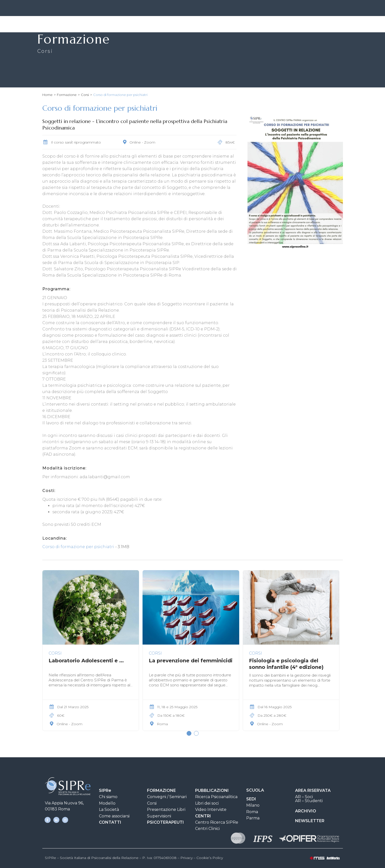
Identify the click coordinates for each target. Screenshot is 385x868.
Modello (107, 803)
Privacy (186, 858)
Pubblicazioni (213, 24)
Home (47, 95)
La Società (109, 810)
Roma (252, 812)
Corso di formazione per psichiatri (78, 547)
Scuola (245, 24)
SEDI (185, 9)
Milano (253, 805)
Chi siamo (108, 797)
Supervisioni (159, 816)
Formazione (173, 24)
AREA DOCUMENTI (247, 9)
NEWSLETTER (310, 821)
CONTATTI (209, 9)
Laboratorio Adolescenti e (86, 661)
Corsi (85, 95)
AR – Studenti (309, 801)
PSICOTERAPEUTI (165, 822)
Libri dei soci (207, 803)
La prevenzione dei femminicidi (191, 661)
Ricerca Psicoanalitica (216, 797)
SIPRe (164, 9)
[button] (189, 733)
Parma (253, 818)
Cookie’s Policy (210, 858)
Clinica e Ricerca (280, 24)
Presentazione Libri (166, 810)
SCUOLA (255, 790)
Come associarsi (114, 816)
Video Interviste (211, 810)
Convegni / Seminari (167, 797)
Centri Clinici (207, 829)
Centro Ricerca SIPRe (217, 822)
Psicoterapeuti (325, 24)
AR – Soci (304, 797)
